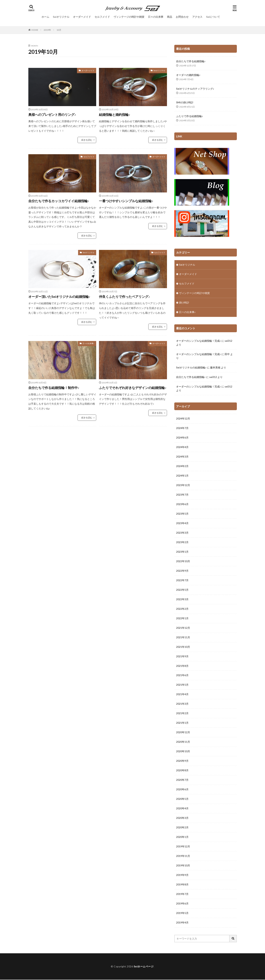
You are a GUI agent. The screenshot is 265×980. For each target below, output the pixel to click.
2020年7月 (182, 780)
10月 (59, 30)
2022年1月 (182, 619)
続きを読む (87, 140)
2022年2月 (182, 609)
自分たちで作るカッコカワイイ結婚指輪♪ (59, 201)
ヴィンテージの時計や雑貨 (129, 17)
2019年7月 (182, 894)
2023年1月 (182, 552)
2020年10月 (183, 752)
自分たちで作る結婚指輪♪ (191, 61)
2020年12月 (183, 733)
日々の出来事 (156, 17)
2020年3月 (182, 818)
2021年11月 (183, 638)
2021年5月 (182, 685)
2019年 (47, 30)
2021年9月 (182, 657)
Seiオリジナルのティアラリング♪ (195, 89)
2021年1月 (182, 723)
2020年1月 (182, 837)
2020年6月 (182, 790)
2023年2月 (182, 543)
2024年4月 (182, 447)
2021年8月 (182, 666)
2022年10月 (183, 562)
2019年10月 (183, 866)
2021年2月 (182, 714)
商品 (170, 17)
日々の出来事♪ (88, 343)
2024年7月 (182, 428)
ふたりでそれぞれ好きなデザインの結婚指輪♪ (133, 388)
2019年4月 (182, 923)
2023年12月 (183, 485)
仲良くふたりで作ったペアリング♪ (124, 297)
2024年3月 (182, 457)
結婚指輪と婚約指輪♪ (115, 115)
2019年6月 (182, 904)
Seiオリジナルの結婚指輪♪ (191, 367)
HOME (35, 30)
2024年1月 (182, 476)
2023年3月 (182, 533)
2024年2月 (182, 466)
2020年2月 (182, 828)
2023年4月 (182, 523)
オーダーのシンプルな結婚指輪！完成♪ (199, 341)
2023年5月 (182, 514)
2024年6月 (182, 438)
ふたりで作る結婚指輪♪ (190, 116)
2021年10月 (183, 647)
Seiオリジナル (61, 17)
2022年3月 (182, 600)
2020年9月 (182, 761)
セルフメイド (102, 17)
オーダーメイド (82, 17)
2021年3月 (182, 704)
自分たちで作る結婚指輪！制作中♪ (54, 388)
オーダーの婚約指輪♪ (188, 75)
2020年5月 (182, 799)
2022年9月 (182, 571)
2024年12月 (183, 419)
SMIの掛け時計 (185, 102)
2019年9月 (182, 875)
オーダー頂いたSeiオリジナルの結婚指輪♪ (59, 297)
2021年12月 (183, 628)
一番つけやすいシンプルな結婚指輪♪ (126, 201)
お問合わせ (182, 17)
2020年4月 (182, 809)
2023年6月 (182, 504)
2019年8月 (182, 885)
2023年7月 (182, 495)
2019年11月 (183, 856)
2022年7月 (182, 581)
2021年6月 (182, 676)
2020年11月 (183, 742)
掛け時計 (184, 303)
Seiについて (213, 17)
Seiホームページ (144, 967)
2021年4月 (182, 695)
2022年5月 (182, 590)
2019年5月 (182, 914)
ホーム (45, 17)
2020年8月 (182, 771)
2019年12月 (183, 847)
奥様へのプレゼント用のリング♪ (52, 115)
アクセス (197, 17)
